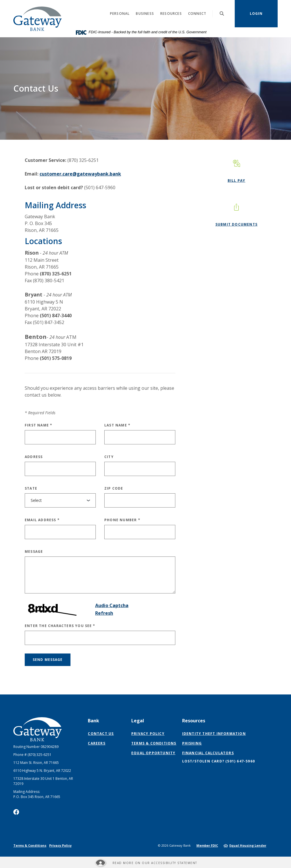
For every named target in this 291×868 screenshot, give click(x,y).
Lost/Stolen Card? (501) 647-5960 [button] (219, 761)
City (109, 457)
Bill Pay (237, 181)
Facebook (16, 812)
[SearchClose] (222, 14)
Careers (96, 743)
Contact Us (101, 734)
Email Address (42, 520)
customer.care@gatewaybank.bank (80, 174)
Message (34, 551)
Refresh (104, 613)
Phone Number (122, 520)
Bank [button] (93, 721)
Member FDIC (207, 845)
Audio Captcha (112, 605)
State (31, 488)
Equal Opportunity (153, 753)
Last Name (117, 425)
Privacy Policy (148, 734)
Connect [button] (197, 14)
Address (34, 457)
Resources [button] (171, 14)
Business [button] (145, 14)
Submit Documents (236, 224)
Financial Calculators (208, 753)
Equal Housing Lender (248, 845)
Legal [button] (138, 721)
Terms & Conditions (154, 743)
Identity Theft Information (214, 734)
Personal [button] (120, 14)
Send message (48, 660)
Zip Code (114, 488)
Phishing (192, 743)
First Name (39, 425)
